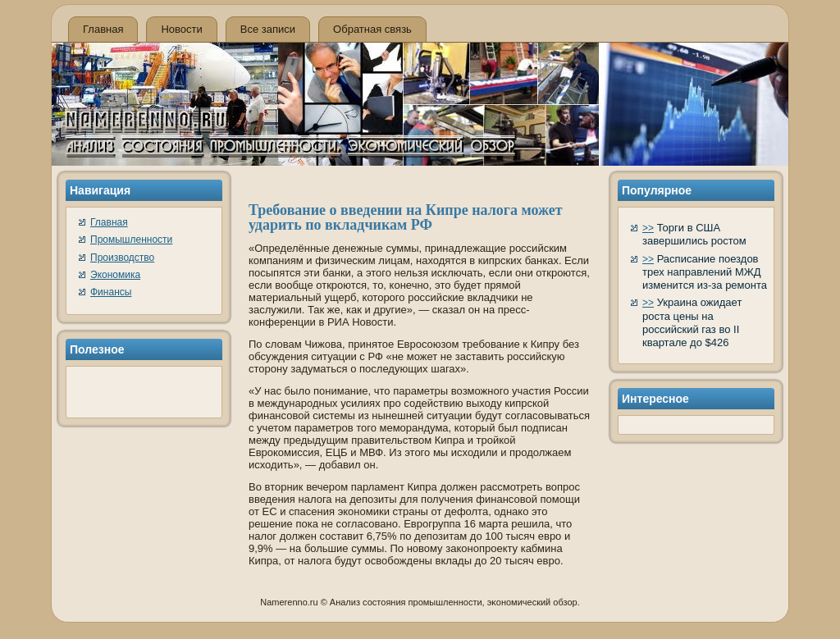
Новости (181, 29)
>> (648, 228)
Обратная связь (372, 29)
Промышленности (131, 240)
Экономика (115, 275)
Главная (103, 29)
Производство (122, 258)
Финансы (111, 292)
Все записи (268, 29)
